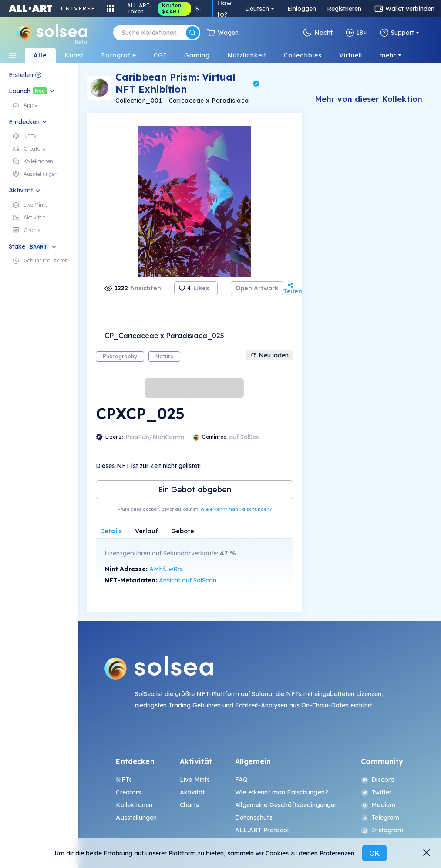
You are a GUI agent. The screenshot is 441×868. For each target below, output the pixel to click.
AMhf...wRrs (166, 569)
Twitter (376, 792)
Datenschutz (254, 818)
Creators (128, 792)
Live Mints (195, 780)
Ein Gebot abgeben (195, 490)
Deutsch (257, 9)
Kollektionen (134, 805)
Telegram (380, 818)
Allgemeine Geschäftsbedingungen (286, 805)
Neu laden (269, 355)
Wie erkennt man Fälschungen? (236, 509)
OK (374, 853)
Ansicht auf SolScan (188, 580)
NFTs (124, 780)
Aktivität (192, 792)
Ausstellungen (136, 818)
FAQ (241, 780)
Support (397, 33)
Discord (378, 780)
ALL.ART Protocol (262, 830)
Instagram (382, 830)
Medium (378, 805)
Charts (189, 805)
